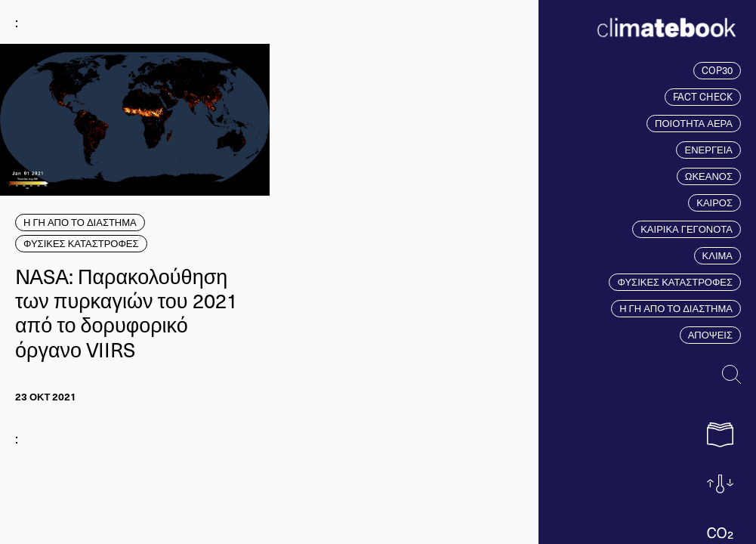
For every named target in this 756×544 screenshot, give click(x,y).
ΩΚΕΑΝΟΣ (709, 176)
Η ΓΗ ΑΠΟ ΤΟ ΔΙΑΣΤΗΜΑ (676, 308)
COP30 (717, 70)
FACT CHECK (703, 97)
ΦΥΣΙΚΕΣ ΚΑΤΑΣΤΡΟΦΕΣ (675, 282)
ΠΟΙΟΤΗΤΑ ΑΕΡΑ (694, 123)
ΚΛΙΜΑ (717, 255)
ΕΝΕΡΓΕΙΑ (708, 150)
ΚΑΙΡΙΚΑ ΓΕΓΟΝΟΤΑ (687, 229)
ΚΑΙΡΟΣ (714, 202)
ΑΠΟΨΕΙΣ (710, 335)
